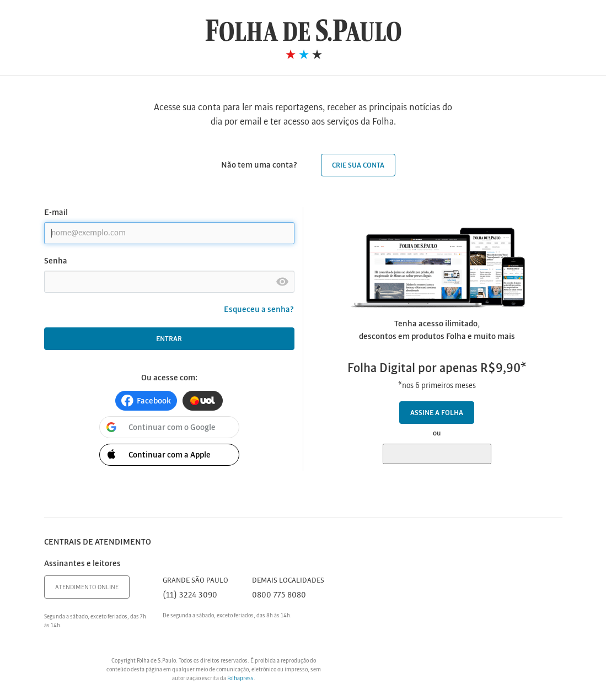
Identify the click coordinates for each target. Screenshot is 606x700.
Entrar (169, 339)
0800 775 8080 (279, 595)
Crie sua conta (358, 166)
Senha (56, 261)
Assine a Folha (437, 413)
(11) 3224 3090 (190, 595)
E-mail (56, 213)
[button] (146, 401)
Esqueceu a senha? (259, 310)
